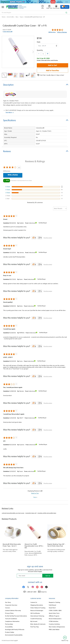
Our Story (8, 602)
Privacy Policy (9, 613)
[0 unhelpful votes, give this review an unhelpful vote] (40, 238)
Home (3, 17)
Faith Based (52, 605)
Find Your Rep (35, 627)
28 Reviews (52, 32)
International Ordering (37, 616)
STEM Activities (54, 621)
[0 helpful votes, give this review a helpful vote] (34, 238)
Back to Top (35, 493)
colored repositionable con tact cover (13, 513)
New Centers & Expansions (57, 627)
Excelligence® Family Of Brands (15, 630)
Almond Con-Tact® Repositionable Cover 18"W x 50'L (34, 546)
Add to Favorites (52, 70)
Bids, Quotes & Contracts (38, 624)
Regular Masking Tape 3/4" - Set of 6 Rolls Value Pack (56, 545)
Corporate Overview (11, 605)
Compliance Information (12, 621)
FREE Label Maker (54, 630)
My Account (34, 621)
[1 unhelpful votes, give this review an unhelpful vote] (40, 291)
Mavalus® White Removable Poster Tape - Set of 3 (12, 545)
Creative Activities (54, 624)
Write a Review (62, 32)
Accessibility (9, 627)
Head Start (52, 608)
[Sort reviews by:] (60, 209)
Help (43, 7)
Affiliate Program (54, 616)
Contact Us (34, 602)
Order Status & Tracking (38, 608)
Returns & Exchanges (37, 611)
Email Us (44, 592)
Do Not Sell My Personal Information (16, 616)
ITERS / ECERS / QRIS (55, 611)
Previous (3, 52)
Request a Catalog (54, 602)
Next (33, 52)
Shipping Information (37, 605)
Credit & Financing (36, 619)
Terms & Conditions (11, 619)
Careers (8, 608)
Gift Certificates (35, 613)
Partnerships (9, 624)
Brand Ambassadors (55, 619)
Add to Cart (52, 65)
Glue (17, 17)
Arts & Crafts (10, 17)
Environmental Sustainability (14, 635)
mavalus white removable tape (47, 513)
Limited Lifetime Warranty (13, 611)
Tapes (21, 17)
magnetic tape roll (31, 513)
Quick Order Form (54, 613)
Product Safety (10, 632)
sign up (48, 576)
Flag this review (48, 238)
